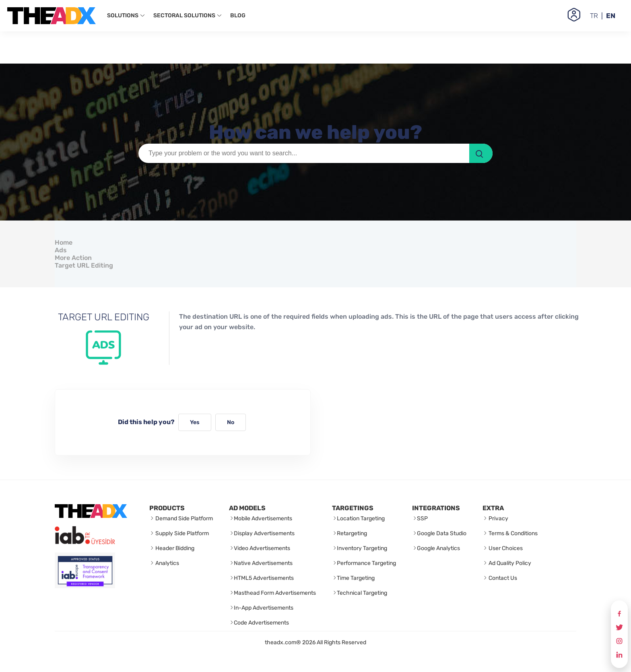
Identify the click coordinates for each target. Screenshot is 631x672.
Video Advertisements (262, 548)
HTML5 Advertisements (264, 578)
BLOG (238, 15)
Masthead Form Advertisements (275, 593)
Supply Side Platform (181, 533)
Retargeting (352, 533)
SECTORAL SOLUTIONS (188, 15)
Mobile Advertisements (263, 518)
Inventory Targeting (362, 548)
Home (64, 242)
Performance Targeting (366, 563)
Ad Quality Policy (509, 563)
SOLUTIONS (126, 15)
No (231, 422)
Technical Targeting (362, 593)
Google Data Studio (442, 533)
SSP (422, 518)
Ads (61, 250)
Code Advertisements (261, 623)
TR (594, 16)
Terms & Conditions (512, 533)
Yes (195, 422)
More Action (73, 258)
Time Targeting (356, 578)
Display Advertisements (264, 533)
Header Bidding (174, 548)
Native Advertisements (263, 563)
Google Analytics (438, 548)
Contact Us (502, 578)
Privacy (498, 518)
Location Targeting (361, 518)
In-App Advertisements (264, 608)
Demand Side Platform (184, 518)
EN (611, 16)
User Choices (505, 548)
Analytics (167, 563)
